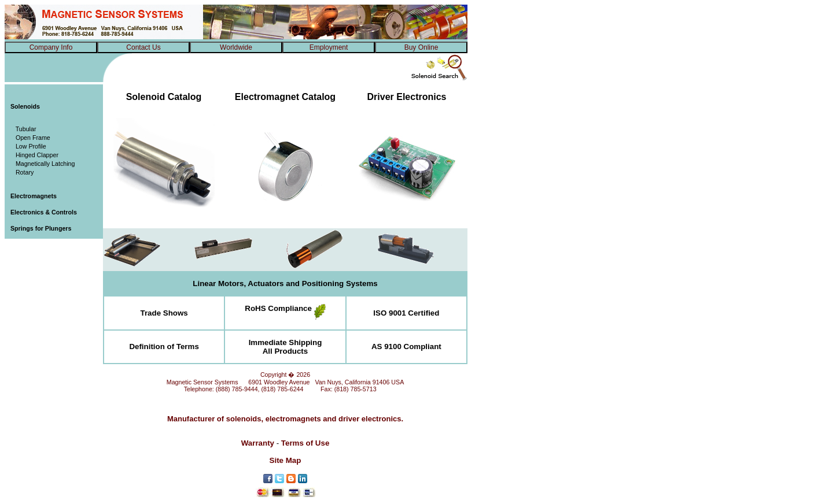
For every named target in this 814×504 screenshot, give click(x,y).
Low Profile (28, 146)
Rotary (22, 172)
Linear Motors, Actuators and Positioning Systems (285, 283)
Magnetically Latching (43, 164)
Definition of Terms (164, 346)
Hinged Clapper (34, 155)
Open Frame (30, 138)
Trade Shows (164, 313)
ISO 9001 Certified (406, 313)
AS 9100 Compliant (406, 346)
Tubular (23, 129)
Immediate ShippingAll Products (286, 347)
